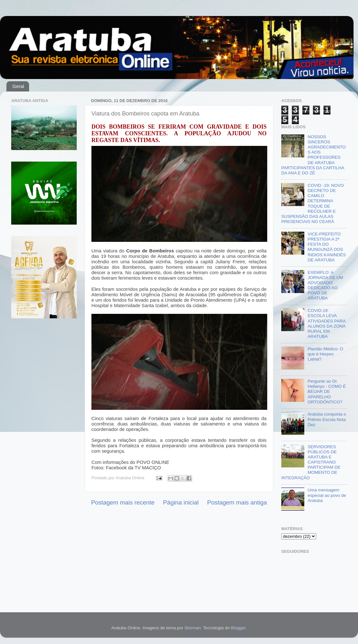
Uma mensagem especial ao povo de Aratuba (327, 495)
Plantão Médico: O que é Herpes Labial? (325, 354)
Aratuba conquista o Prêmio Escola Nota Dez (327, 419)
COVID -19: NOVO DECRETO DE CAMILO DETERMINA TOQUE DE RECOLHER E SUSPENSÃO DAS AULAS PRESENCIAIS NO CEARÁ (313, 203)
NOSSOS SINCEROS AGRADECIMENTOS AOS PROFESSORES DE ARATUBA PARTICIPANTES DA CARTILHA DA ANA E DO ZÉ (313, 155)
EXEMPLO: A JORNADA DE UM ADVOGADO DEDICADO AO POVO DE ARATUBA (325, 285)
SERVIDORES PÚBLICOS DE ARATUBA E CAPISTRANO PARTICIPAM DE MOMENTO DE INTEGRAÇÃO (311, 462)
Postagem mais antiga (237, 502)
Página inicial (181, 502)
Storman (193, 628)
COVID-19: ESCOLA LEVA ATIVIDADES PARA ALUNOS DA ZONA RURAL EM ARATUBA (326, 323)
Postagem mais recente (123, 502)
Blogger (238, 628)
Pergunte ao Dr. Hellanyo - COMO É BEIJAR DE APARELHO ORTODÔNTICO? (327, 392)
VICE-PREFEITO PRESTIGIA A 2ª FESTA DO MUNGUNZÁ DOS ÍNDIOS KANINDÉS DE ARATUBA (327, 247)
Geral (18, 86)
